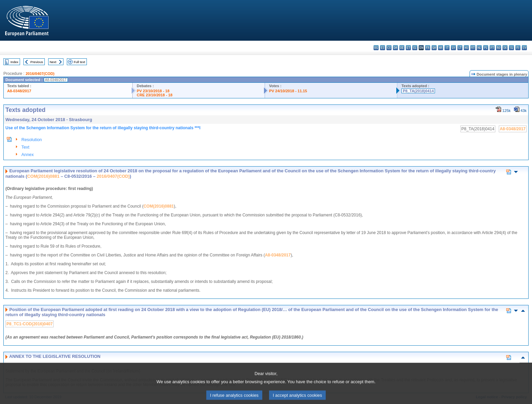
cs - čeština (389, 48)
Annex (27, 155)
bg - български (376, 48)
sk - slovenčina (505, 48)
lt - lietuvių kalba (460, 48)
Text (25, 147)
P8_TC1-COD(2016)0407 (30, 324)
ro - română (499, 48)
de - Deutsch (402, 48)
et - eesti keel (408, 48)
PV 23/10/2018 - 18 (153, 91)
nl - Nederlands (479, 48)
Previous (37, 62)
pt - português (492, 48)
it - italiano (447, 48)
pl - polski (486, 48)
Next (53, 62)
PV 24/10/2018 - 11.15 (288, 91)
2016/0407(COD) (40, 74)
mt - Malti (473, 48)
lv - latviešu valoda (453, 48)
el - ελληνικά (415, 48)
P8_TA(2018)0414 (418, 91)
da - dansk (395, 48)
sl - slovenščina (511, 48)
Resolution (32, 140)
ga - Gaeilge (434, 48)
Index (14, 62)
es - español (383, 48)
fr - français (428, 48)
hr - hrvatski (441, 48)
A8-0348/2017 (19, 91)
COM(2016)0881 (43, 176)
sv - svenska (524, 48)
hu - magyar (466, 48)
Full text (79, 62)
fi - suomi (518, 48)
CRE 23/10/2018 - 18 (155, 95)
